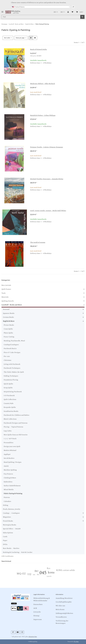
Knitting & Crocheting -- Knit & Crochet (18, 552)
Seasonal (6, 309)
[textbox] (41, 7)
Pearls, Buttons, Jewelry (12, 509)
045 (43, 573)
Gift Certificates (7, 556)
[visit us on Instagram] (22, 632)
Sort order (7, 38)
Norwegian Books (10, 525)
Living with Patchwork (12, 364)
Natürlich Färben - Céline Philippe (43, 115)
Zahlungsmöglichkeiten (64, 613)
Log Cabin (8, 431)
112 (29, 574)
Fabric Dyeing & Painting (13, 493)
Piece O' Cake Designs (12, 352)
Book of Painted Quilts (39, 49)
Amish (6, 466)
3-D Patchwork (9, 396)
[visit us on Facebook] (13, 632)
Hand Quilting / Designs (13, 462)
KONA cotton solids (65, 570)
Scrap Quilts (8, 388)
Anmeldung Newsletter (64, 598)
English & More (9, 321)
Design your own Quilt (12, 446)
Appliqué (7, 454)
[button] (68, 12)
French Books (8, 521)
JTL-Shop (76, 642)
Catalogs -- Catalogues (11, 513)
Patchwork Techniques (12, 368)
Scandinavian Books (11, 411)
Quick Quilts (8, 384)
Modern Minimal (10, 450)
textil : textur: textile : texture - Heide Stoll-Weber (48, 211)
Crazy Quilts (8, 329)
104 (34, 575)
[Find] (82, 17)
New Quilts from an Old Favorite (16, 435)
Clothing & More (10, 478)
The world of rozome (38, 242)
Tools (4, 293)
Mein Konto (60, 609)
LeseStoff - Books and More (12, 305)
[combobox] (41, 7)
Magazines (7, 517)
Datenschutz (38, 604)
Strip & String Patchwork (13, 392)
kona (51, 572)
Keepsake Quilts (10, 407)
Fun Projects (8, 474)
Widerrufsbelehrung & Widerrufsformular (42, 599)
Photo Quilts (8, 333)
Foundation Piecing (11, 380)
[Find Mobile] (41, 17)
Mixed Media (9, 490)
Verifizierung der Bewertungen (62, 622)
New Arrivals (6, 285)
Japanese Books (9, 313)
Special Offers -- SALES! (12, 529)
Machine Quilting (10, 470)
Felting (6, 505)
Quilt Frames (6, 289)
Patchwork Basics (10, 348)
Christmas (8, 360)
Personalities (9, 443)
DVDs (5, 544)
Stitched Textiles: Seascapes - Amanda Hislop (47, 179)
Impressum (38, 619)
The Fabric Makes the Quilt (14, 372)
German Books (8, 317)
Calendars (7, 501)
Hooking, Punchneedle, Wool (14, 341)
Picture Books (9, 325)
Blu (38, 575)
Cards (5, 537)
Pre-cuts (7, 356)
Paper (5, 540)
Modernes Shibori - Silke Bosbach (43, 84)
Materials (5, 297)
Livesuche (37, 612)
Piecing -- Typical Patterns (13, 427)
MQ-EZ (21, 574)
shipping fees (33, 637)
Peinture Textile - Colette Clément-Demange (47, 147)
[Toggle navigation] (2, 11)
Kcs (49, 568)
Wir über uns (60, 606)
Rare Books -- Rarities (11, 548)
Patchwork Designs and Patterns (16, 423)
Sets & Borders (9, 458)
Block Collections (10, 419)
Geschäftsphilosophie (64, 602)
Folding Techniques (11, 376)
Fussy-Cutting (9, 337)
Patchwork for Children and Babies (17, 415)
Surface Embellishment (12, 486)
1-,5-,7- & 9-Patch (10, 439)
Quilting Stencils (8, 301)
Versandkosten (61, 617)
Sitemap (36, 616)
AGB (35, 608)
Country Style (9, 403)
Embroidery (8, 482)
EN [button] (55, 12)
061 (37, 571)
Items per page (20, 38)
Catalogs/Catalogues (11, 345)
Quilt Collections (10, 399)
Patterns (7, 497)
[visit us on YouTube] (18, 632)
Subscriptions (8, 533)
